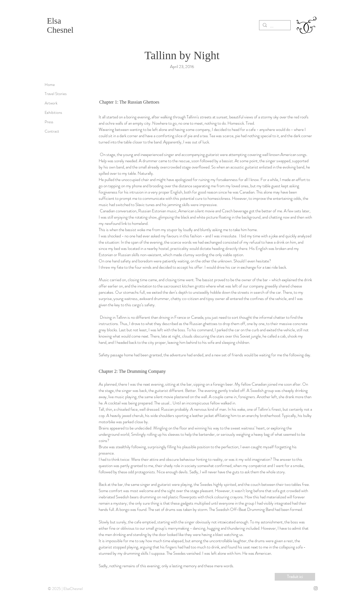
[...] (274, 26)
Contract (52, 131)
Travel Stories (56, 94)
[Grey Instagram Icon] (316, 588)
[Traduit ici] (295, 577)
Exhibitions (53, 112)
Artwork (51, 103)
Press (49, 122)
